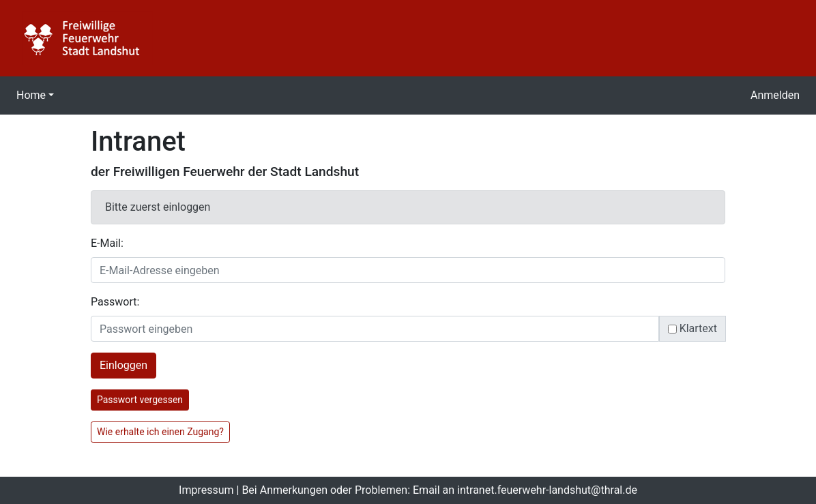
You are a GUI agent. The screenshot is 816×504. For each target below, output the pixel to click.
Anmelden (775, 95)
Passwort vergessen (140, 400)
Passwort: (115, 302)
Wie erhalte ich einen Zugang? (160, 432)
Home (31, 95)
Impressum (206, 490)
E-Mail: (107, 243)
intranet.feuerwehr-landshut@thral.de (547, 490)
